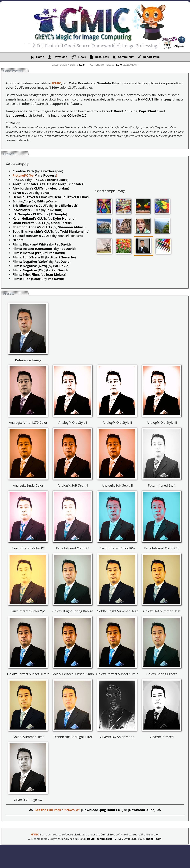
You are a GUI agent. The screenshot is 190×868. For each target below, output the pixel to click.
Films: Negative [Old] (29, 270)
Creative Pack (23, 171)
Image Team (153, 839)
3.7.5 (82, 65)
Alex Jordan (59, 188)
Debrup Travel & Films (30, 197)
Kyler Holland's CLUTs (30, 218)
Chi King (131, 111)
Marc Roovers (45, 175)
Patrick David (112, 111)
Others (18, 240)
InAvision (54, 210)
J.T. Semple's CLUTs (28, 214)
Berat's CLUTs (23, 193)
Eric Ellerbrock (66, 206)
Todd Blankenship (74, 231)
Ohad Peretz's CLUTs (29, 223)
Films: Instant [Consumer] (33, 249)
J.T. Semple (57, 214)
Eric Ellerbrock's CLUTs (30, 206)
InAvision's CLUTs (26, 210)
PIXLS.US (19, 180)
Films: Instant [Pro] (28, 253)
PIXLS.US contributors (50, 180)
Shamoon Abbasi (71, 227)
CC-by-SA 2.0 (77, 115)
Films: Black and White (30, 244)
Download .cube (142, 810)
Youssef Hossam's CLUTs (32, 236)
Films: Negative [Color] (30, 262)
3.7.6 (119, 65)
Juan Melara (56, 274)
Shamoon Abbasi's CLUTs (32, 227)
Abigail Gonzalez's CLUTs (32, 184)
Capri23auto (149, 111)
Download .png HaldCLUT (102, 810)
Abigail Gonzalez (71, 184)
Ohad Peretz (61, 223)
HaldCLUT (146, 99)
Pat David (62, 244)
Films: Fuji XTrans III (28, 257)
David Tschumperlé (100, 839)
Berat (45, 193)
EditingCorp (22, 201)
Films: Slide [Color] (27, 279)
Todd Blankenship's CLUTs (33, 231)
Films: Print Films (26, 274)
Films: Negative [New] (30, 266)
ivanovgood (15, 115)
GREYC (119, 839)
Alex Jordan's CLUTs (28, 188)
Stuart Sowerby (63, 257)
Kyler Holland (64, 218)
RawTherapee (51, 171)
